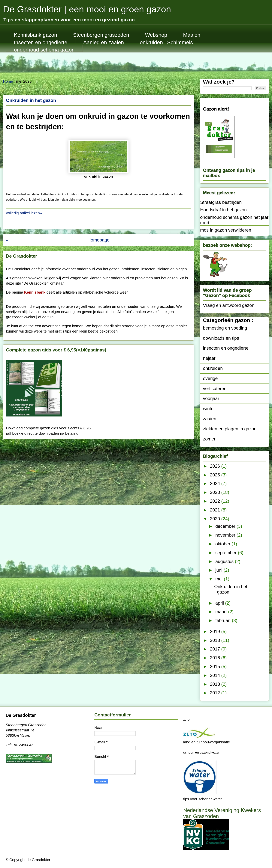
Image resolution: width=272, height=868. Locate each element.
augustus (225, 561)
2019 (216, 631)
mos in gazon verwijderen (226, 230)
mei (220, 579)
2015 (216, 667)
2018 (216, 640)
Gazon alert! (216, 109)
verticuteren (215, 388)
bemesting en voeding (225, 328)
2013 (216, 684)
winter (209, 409)
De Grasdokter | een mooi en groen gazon (87, 9)
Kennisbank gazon (35, 34)
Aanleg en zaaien (104, 42)
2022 (216, 501)
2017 (216, 649)
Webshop (156, 34)
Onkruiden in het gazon (31, 100)
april (220, 603)
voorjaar (211, 398)
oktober (224, 544)
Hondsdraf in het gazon (223, 210)
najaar (209, 358)
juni (219, 570)
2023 (216, 492)
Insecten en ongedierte (41, 42)
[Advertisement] (136, 63)
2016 (216, 658)
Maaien (192, 34)
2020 (216, 519)
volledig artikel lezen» (24, 213)
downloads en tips (221, 338)
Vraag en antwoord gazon (229, 305)
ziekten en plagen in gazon (230, 429)
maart (222, 612)
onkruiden (213, 368)
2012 (216, 693)
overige (210, 378)
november (226, 535)
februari (224, 620)
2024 (216, 483)
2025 (216, 475)
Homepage (98, 240)
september (227, 553)
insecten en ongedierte (226, 348)
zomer (209, 439)
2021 (216, 510)
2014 (216, 675)
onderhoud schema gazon (44, 49)
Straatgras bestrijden (221, 202)
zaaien (210, 419)
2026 (216, 466)
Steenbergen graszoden (101, 34)
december (226, 526)
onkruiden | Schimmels (166, 42)
